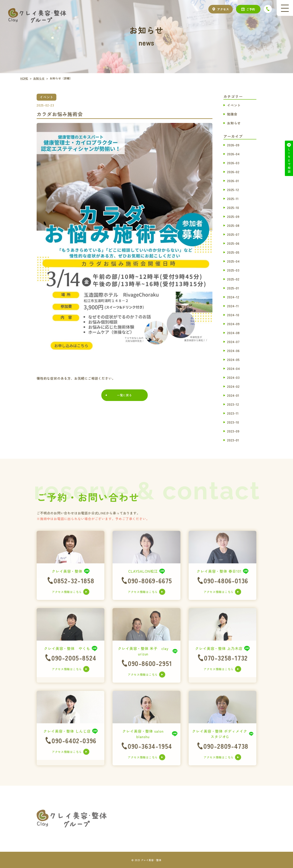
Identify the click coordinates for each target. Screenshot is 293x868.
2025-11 (233, 199)
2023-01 (233, 440)
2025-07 (233, 234)
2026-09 (233, 145)
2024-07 (233, 342)
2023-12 (233, 404)
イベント (234, 105)
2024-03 (233, 377)
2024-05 (233, 360)
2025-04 (233, 261)
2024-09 (233, 324)
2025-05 (233, 252)
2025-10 (233, 207)
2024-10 (233, 315)
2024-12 (233, 297)
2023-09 (233, 431)
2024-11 (233, 306)
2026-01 (233, 181)
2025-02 (233, 279)
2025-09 (233, 216)
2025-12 (233, 190)
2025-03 (233, 270)
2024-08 (233, 333)
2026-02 (233, 172)
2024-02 (233, 386)
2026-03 (233, 163)
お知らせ (234, 123)
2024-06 (233, 351)
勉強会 (232, 114)
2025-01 (233, 288)
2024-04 (233, 368)
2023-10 (233, 422)
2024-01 (233, 395)
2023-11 (233, 413)
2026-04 (233, 154)
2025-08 (233, 225)
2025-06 (233, 243)
